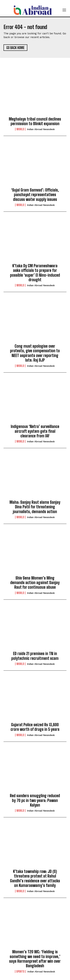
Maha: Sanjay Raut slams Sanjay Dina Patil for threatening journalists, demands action (35, 507)
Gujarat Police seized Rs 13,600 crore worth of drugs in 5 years (35, 727)
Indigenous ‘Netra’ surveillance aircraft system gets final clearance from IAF (35, 431)
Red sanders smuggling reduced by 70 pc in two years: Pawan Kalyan (35, 800)
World (20, 129)
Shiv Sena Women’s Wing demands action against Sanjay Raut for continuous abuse (35, 583)
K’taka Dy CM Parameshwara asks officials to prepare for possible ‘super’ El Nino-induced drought (35, 273)
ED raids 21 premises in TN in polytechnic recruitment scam (35, 656)
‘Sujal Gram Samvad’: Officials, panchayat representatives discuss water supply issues (35, 195)
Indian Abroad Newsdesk (41, 129)
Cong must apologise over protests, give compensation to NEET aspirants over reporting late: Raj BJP (35, 353)
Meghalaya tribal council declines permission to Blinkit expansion (35, 121)
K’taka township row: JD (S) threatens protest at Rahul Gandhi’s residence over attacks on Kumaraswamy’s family (35, 878)
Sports (20, 972)
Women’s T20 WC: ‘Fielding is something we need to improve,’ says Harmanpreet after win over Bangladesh (35, 959)
